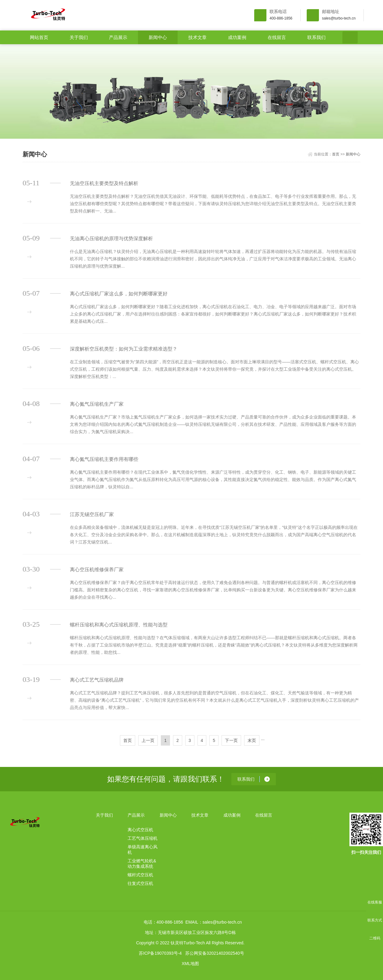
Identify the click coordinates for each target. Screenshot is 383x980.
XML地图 (190, 964)
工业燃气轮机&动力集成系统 (142, 864)
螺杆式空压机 (140, 875)
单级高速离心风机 (143, 850)
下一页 (231, 740)
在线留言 (277, 37)
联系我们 (316, 37)
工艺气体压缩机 (143, 838)
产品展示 (118, 37)
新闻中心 (158, 37)
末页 (252, 740)
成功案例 (237, 37)
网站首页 (39, 37)
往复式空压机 (140, 883)
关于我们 (79, 37)
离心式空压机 (140, 830)
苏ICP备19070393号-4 (160, 953)
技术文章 (197, 37)
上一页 (148, 740)
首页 (336, 154)
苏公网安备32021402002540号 (215, 953)
